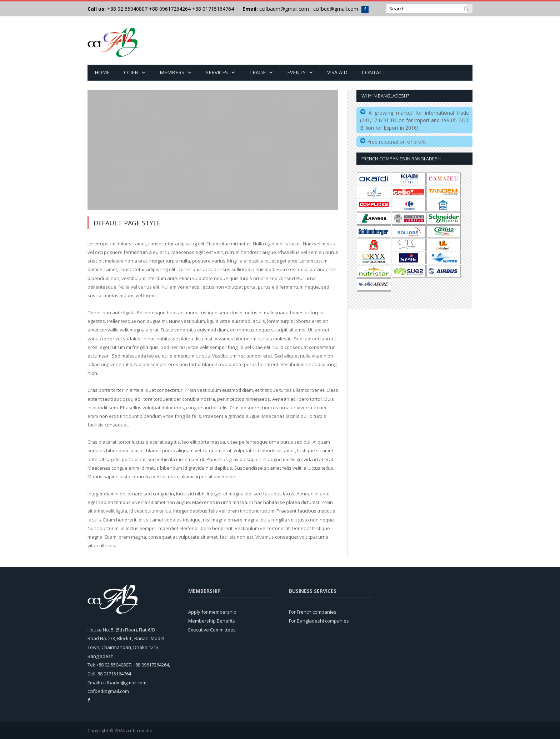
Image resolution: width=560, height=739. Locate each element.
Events (296, 72)
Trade (257, 72)
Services (217, 72)
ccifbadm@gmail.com (284, 9)
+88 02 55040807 (127, 9)
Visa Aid (337, 72)
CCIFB (131, 72)
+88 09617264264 (170, 9)
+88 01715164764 (213, 9)
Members (172, 72)
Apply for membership (212, 612)
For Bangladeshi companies (319, 621)
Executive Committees (212, 630)
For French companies (313, 612)
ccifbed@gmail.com (336, 9)
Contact (374, 72)
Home (102, 72)
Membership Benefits (212, 621)
